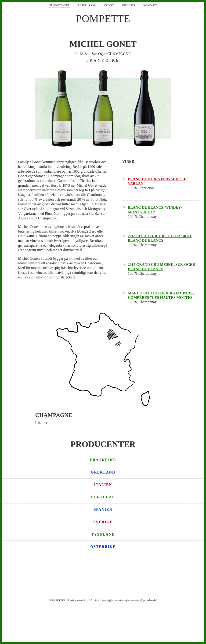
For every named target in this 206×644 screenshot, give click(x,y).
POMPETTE (103, 19)
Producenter (60, 5)
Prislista (129, 5)
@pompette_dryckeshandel (141, 600)
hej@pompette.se (116, 600)
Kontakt (150, 5)
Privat (109, 5)
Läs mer (41, 423)
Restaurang (87, 5)
